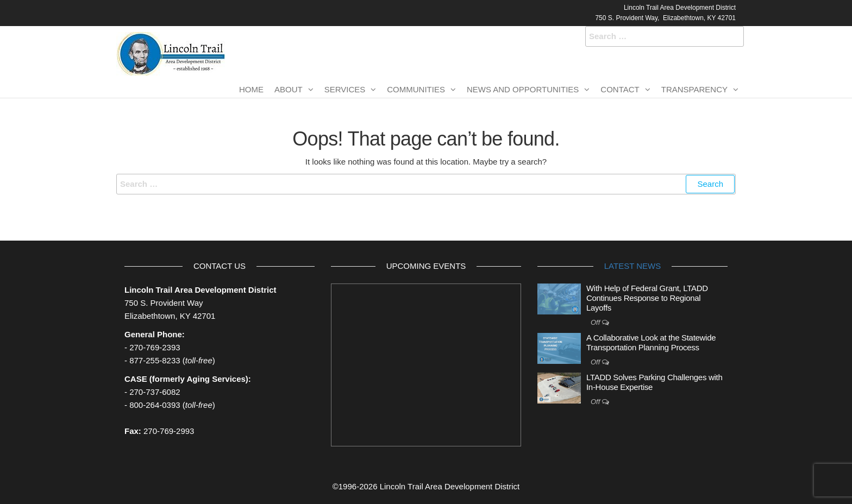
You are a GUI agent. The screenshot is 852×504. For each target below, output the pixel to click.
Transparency (694, 89)
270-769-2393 (155, 347)
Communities (416, 89)
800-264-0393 (155, 405)
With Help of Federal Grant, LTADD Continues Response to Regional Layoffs (647, 298)
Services (345, 89)
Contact (620, 89)
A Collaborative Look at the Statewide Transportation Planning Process (651, 342)
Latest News (632, 266)
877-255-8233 (155, 360)
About (289, 89)
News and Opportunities (523, 89)
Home (251, 89)
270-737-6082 (155, 392)
